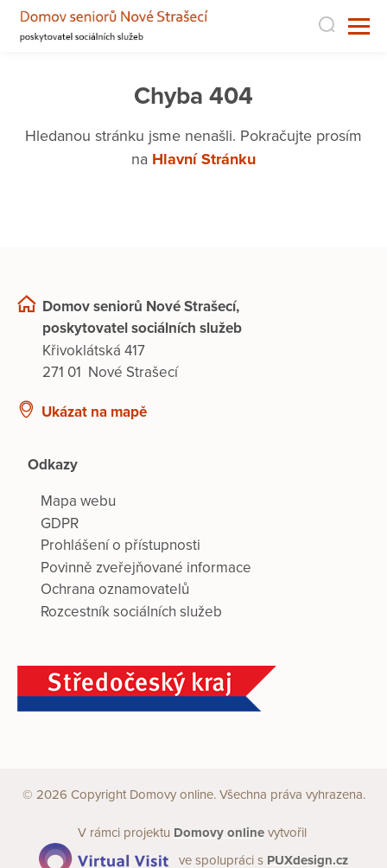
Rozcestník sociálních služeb (131, 612)
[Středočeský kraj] (193, 689)
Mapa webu (78, 501)
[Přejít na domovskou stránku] (116, 26)
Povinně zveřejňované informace (146, 568)
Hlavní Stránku (204, 159)
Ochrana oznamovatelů (115, 589)
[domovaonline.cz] (219, 833)
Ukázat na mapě (94, 412)
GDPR (60, 523)
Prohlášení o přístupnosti (121, 545)
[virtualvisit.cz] (104, 859)
